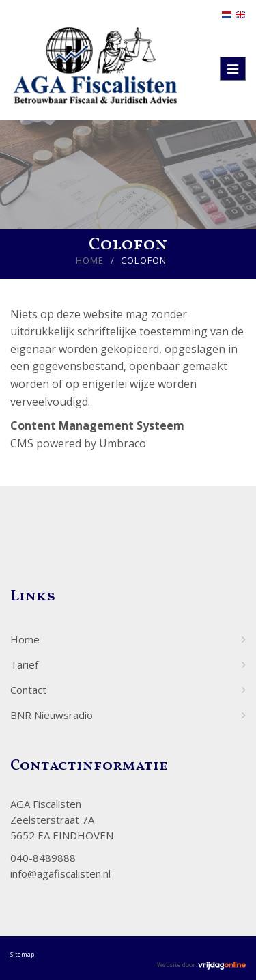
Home (90, 260)
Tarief (24, 664)
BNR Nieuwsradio (52, 715)
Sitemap (22, 954)
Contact (28, 690)
